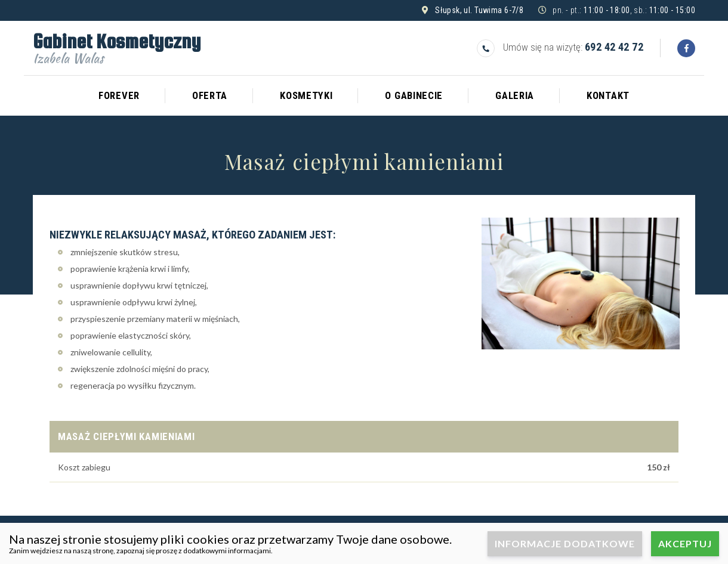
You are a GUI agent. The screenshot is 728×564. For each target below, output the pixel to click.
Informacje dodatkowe (565, 543)
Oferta (210, 95)
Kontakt (608, 95)
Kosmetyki (306, 95)
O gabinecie (414, 95)
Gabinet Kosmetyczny (117, 47)
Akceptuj (685, 543)
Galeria (515, 95)
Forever (119, 95)
